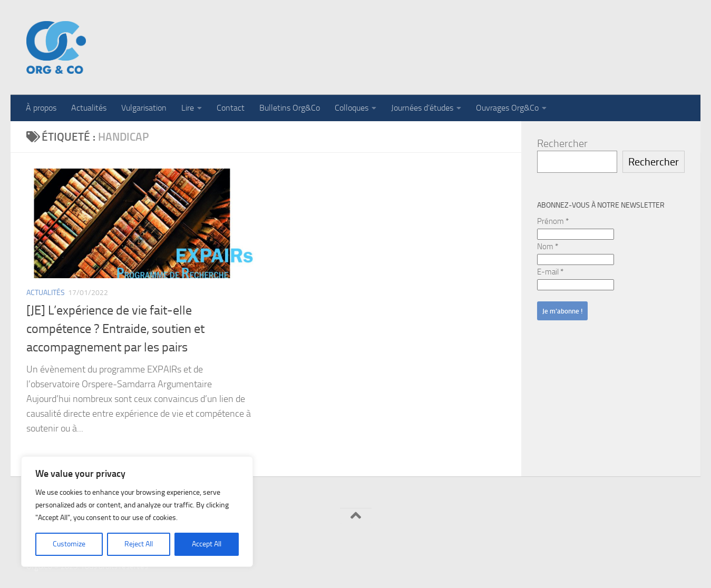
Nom (548, 247)
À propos (41, 108)
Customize (69, 544)
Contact (231, 108)
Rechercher (562, 143)
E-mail (550, 272)
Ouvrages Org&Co (507, 108)
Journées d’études (422, 108)
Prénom (553, 221)
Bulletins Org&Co (290, 108)
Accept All (207, 544)
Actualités (89, 108)
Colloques (352, 108)
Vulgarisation (144, 108)
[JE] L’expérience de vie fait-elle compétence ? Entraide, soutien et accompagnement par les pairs (115, 329)
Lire (188, 108)
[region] (137, 512)
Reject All (139, 544)
